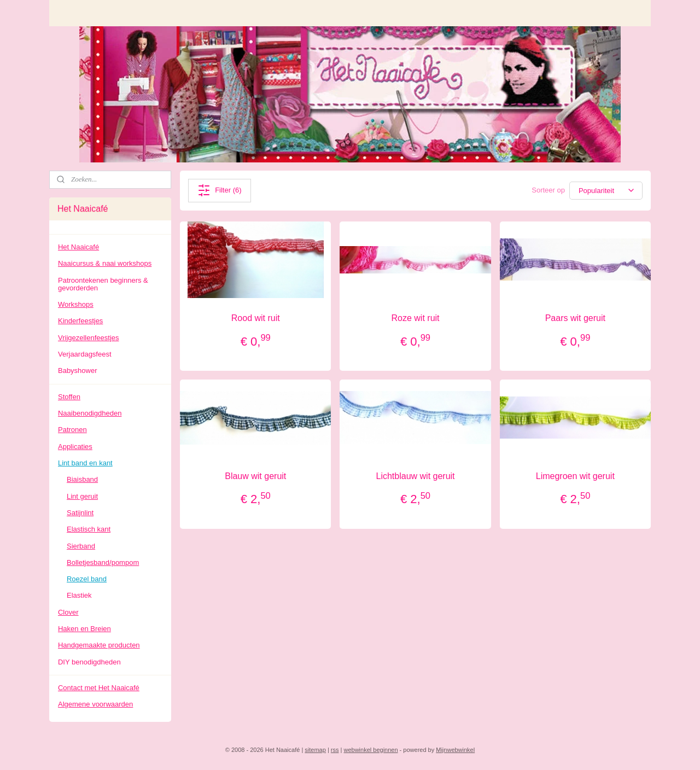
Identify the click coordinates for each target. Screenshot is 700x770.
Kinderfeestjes (80, 321)
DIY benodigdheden (89, 662)
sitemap (315, 750)
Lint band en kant (85, 463)
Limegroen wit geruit (575, 476)
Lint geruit (82, 496)
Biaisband (82, 479)
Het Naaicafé (78, 247)
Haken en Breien (84, 629)
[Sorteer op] (606, 191)
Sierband (81, 546)
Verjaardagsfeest (85, 354)
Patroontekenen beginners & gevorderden (103, 284)
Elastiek (79, 595)
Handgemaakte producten (99, 645)
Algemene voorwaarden (95, 704)
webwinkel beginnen (371, 750)
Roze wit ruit (416, 318)
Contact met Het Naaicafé (99, 688)
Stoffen (69, 397)
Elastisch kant (89, 529)
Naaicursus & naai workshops (105, 263)
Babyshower (78, 371)
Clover (68, 612)
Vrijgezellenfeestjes (89, 338)
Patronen (72, 430)
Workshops (76, 304)
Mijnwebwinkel (455, 750)
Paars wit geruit (575, 318)
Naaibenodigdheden (90, 413)
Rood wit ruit (256, 318)
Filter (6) (219, 190)
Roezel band (87, 579)
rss (335, 750)
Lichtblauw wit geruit (416, 476)
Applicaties (75, 447)
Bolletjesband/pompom (103, 562)
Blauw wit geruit (255, 476)
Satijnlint (80, 513)
